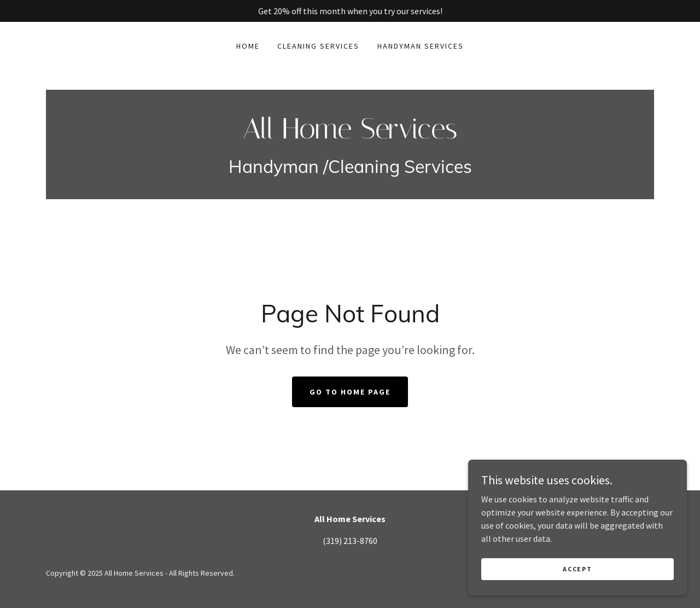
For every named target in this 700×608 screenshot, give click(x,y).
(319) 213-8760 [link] (350, 541)
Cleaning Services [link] (318, 46)
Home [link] (248, 46)
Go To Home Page (350, 392)
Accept (577, 569)
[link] (350, 135)
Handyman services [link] (421, 46)
